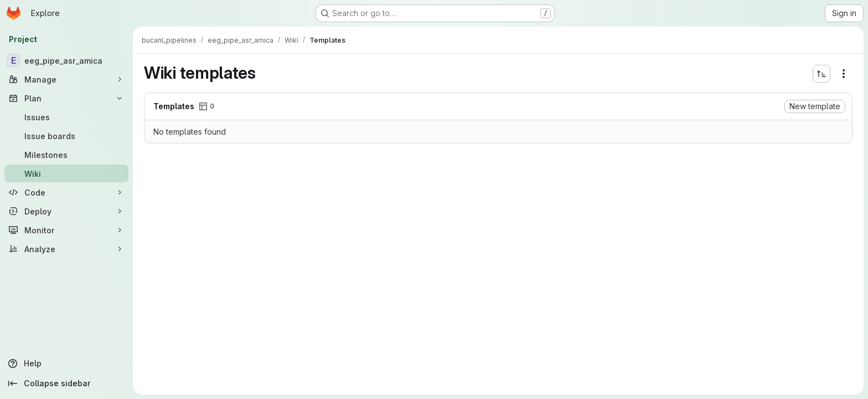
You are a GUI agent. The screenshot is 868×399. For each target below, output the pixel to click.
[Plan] (66, 98)
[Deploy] (66, 211)
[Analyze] (66, 249)
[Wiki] (66, 173)
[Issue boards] (66, 136)
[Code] (66, 192)
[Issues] (66, 117)
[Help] (66, 364)
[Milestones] (66, 155)
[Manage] (66, 79)
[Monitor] (66, 230)
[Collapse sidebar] (66, 383)
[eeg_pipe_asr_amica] (66, 60)
